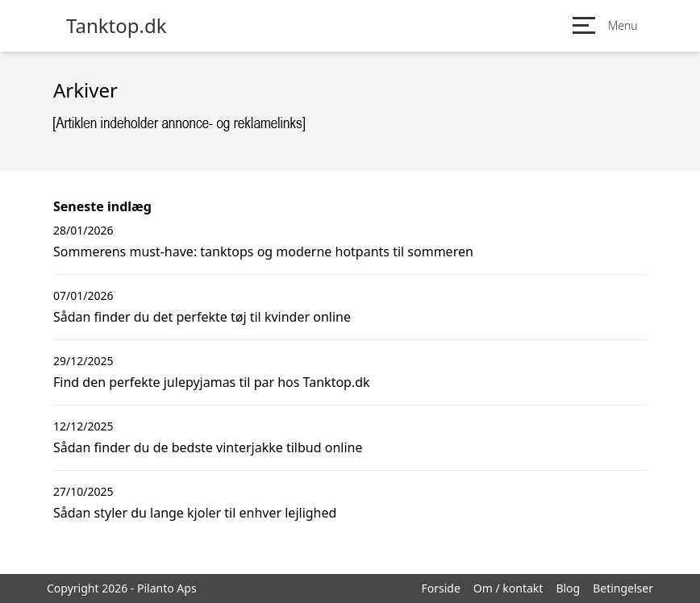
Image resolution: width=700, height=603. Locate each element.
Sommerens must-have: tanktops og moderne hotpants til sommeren (263, 252)
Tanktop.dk (117, 26)
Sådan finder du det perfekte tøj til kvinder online (202, 317)
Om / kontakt (508, 588)
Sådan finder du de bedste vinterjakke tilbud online (208, 447)
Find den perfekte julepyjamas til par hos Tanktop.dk (212, 382)
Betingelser (623, 588)
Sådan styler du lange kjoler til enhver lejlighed (195, 513)
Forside (440, 588)
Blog (568, 588)
